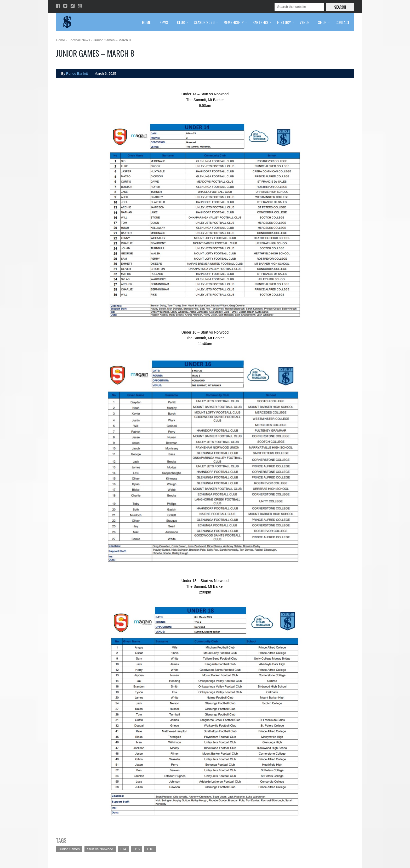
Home (61, 40)
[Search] (299, 7)
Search (340, 7)
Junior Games (69, 849)
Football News (79, 40)
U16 (136, 849)
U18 (150, 849)
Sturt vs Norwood (100, 849)
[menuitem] (146, 22)
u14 (123, 849)
